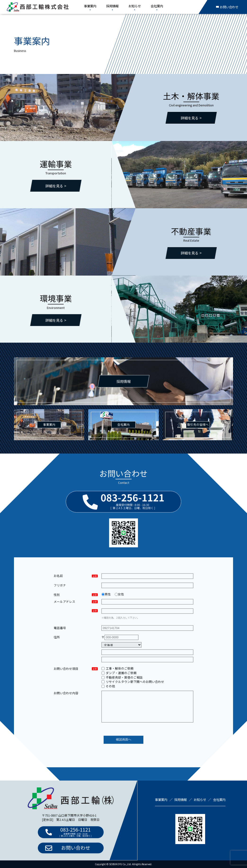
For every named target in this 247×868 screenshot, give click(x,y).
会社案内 (157, 6)
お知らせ (135, 6)
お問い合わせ (227, 7)
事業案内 (90, 6)
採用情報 (112, 6)
